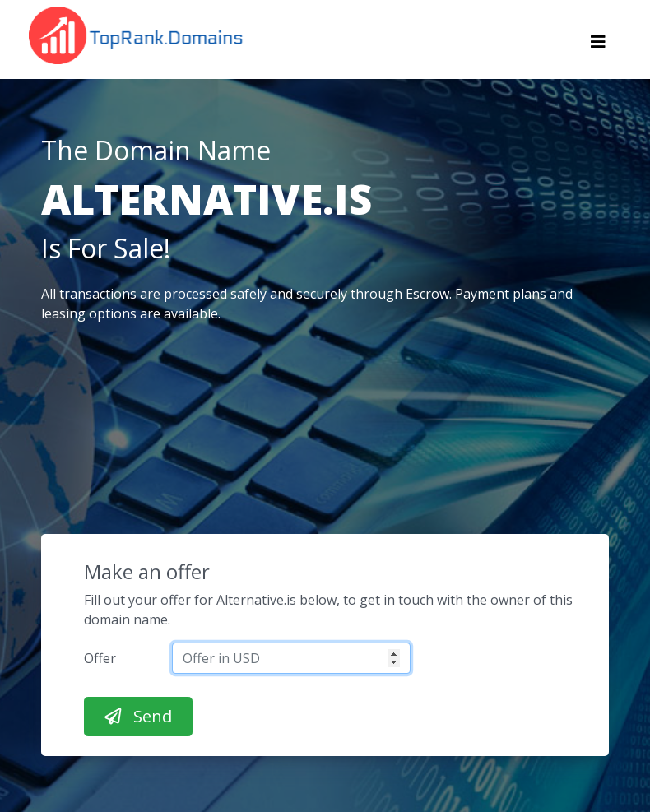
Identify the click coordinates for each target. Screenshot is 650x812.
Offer (100, 658)
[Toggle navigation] (598, 46)
